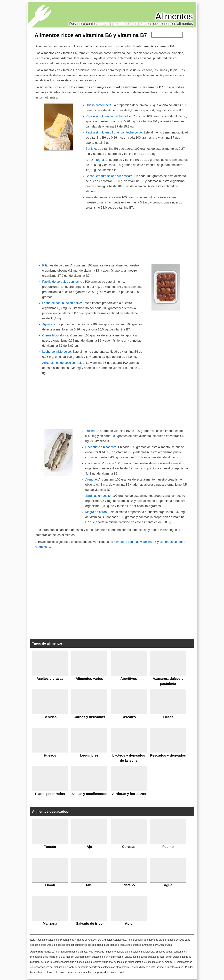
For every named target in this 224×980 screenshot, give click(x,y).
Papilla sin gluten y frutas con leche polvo (114, 132)
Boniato (91, 149)
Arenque (91, 480)
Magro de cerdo (96, 512)
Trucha (90, 431)
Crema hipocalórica (55, 335)
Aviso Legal (117, 972)
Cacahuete (93, 463)
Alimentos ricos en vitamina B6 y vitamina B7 (91, 35)
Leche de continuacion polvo (62, 303)
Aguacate (49, 324)
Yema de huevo (96, 197)
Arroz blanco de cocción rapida (63, 363)
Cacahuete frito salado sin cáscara (109, 176)
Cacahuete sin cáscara (101, 447)
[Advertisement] (112, 236)
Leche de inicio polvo (57, 352)
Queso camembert (98, 105)
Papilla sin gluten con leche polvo (108, 116)
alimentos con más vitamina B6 (135, 542)
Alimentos (174, 16)
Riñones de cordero (56, 265)
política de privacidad (97, 972)
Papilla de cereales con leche (63, 282)
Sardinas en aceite (98, 496)
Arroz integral (95, 160)
